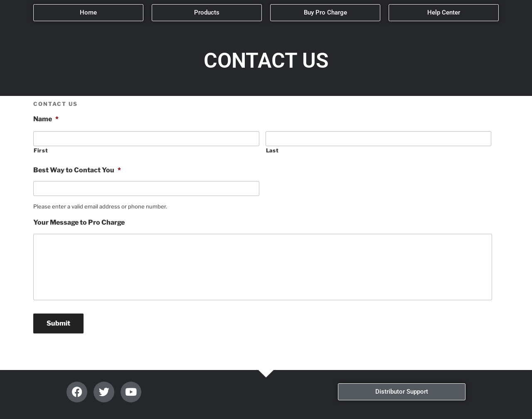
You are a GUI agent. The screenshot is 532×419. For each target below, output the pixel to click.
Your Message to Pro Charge (79, 222)
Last (272, 150)
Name (46, 119)
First (41, 150)
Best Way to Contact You (77, 170)
